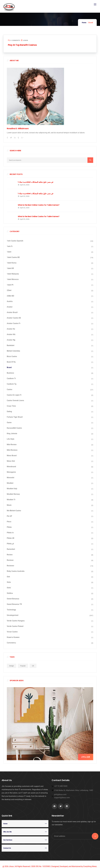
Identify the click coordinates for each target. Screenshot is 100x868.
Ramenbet (11, 549)
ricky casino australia (16, 571)
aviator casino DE (14, 318)
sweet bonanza (13, 599)
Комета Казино (13, 637)
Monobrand (11, 467)
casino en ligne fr (14, 395)
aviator (10, 307)
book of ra (11, 362)
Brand (9, 367)
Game (9, 422)
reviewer (11, 566)
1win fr (10, 246)
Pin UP (9, 516)
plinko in (10, 533)
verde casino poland (15, 626)
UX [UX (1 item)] (33, 666)
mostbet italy (12, 489)
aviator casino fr (14, 323)
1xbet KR (10, 268)
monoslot (11, 478)
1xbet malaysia (13, 274)
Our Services (8, 840)
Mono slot (11, 461)
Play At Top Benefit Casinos (22, 45)
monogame (11, 472)
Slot (8, 577)
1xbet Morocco (13, 279)
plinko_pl (10, 544)
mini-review (12, 445)
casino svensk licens (15, 400)
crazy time (11, 406)
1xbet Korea (12, 263)
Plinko (9, 527)
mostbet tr (11, 500)
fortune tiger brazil (15, 417)
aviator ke (11, 329)
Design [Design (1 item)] (12, 666)
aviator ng (11, 340)
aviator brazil (12, 312)
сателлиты (11, 643)
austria (10, 301)
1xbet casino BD (13, 257)
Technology (11, 610)
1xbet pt (10, 285)
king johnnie (12, 434)
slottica (10, 593)
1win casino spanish (15, 241)
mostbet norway (13, 494)
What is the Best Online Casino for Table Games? (39, 205)
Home (84, 23)
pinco (9, 522)
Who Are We (7, 832)
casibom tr (11, 378)
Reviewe (10, 560)
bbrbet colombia (13, 351)
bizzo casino (12, 356)
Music (9, 505)
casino (10, 389)
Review (10, 555)
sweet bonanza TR (14, 604)
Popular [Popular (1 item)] (23, 666)
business (10, 373)
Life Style (11, 439)
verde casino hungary (16, 621)
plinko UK (11, 538)
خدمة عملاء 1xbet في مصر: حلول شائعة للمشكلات (36, 182)
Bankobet (11, 345)
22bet (9, 290)
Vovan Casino (12, 632)
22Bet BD (10, 296)
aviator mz (11, 334)
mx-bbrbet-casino (14, 511)
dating (9, 411)
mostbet (10, 483)
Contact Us (7, 848)
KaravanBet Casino (14, 428)
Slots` (9, 588)
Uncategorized (13, 615)
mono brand (12, 456)
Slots (9, 582)
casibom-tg (12, 384)
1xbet (9, 252)
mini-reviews (12, 450)
